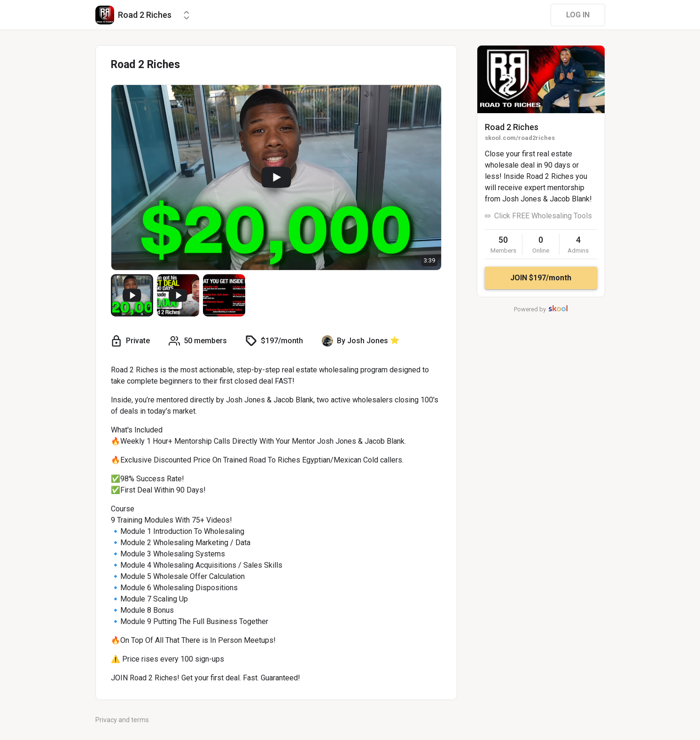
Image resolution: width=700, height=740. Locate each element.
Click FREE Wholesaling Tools (543, 216)
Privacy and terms (122, 720)
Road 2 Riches (512, 127)
